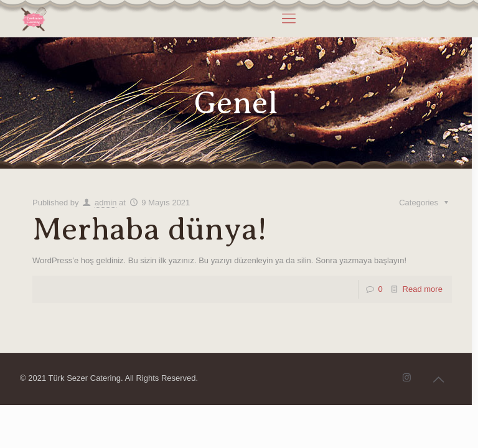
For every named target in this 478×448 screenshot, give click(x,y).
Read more (423, 289)
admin (105, 203)
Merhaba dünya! (149, 229)
